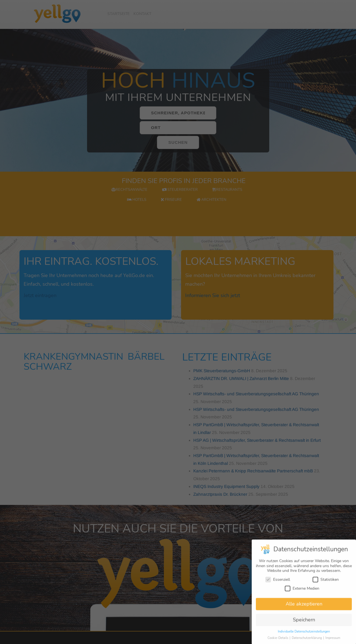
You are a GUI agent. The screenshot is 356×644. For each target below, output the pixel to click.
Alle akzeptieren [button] (304, 608)
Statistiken (326, 584)
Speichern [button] (304, 624)
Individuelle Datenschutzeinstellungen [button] (304, 636)
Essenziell (278, 584)
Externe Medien (302, 593)
